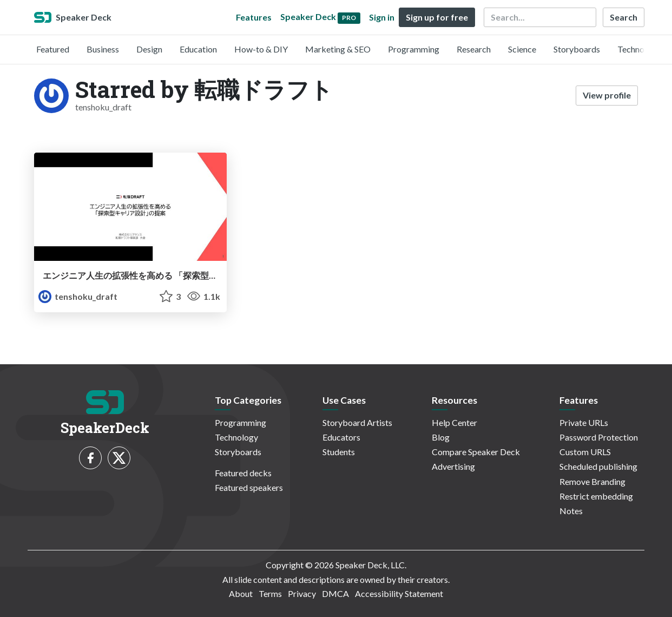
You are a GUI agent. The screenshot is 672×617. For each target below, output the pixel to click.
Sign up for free (437, 17)
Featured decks (243, 473)
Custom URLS (585, 452)
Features (254, 17)
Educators (341, 437)
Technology (639, 49)
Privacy (302, 593)
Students (339, 452)
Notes (571, 511)
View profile (607, 95)
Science (522, 49)
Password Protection (599, 437)
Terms (270, 593)
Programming (414, 49)
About (241, 593)
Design (149, 49)
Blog (441, 437)
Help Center (454, 422)
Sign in (382, 17)
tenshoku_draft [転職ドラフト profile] (78, 296)
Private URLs (584, 422)
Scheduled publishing (598, 466)
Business (103, 49)
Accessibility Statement (399, 593)
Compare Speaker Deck (476, 452)
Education (198, 49)
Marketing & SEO (338, 49)
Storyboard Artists (357, 422)
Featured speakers (249, 487)
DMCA (335, 593)
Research (474, 49)
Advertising (453, 466)
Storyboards (577, 49)
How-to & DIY (261, 49)
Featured (53, 49)
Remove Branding (592, 481)
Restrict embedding (596, 496)
